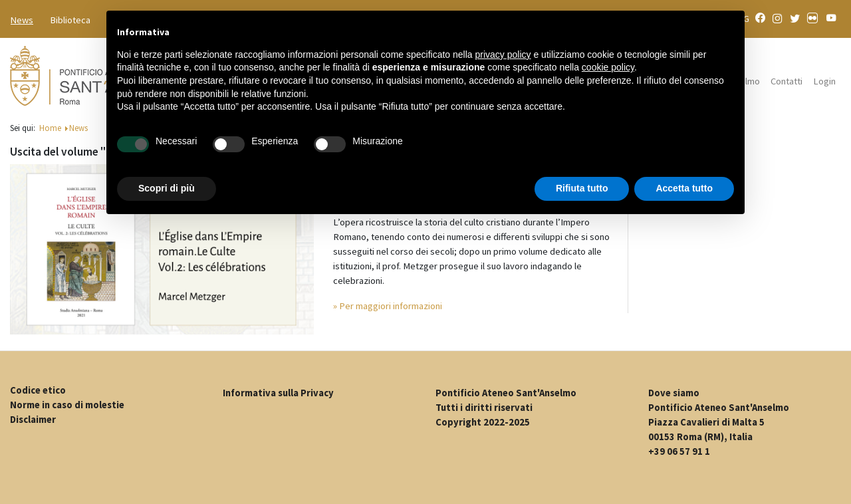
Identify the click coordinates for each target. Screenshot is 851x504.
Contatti (787, 81)
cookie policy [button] (608, 67)
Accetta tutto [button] (684, 188)
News (22, 20)
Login (824, 81)
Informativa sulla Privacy (278, 393)
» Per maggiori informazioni (388, 306)
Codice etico (38, 390)
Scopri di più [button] (167, 188)
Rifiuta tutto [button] (582, 188)
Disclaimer (33, 420)
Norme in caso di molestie (67, 405)
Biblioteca (70, 20)
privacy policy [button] (503, 55)
